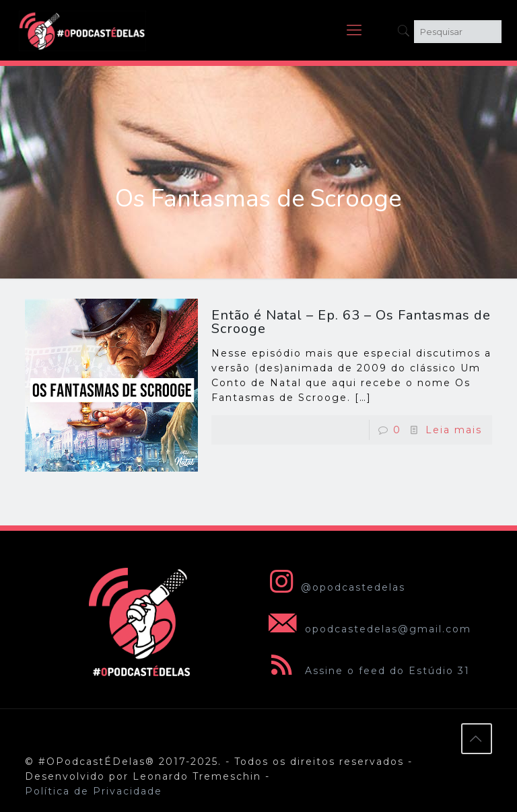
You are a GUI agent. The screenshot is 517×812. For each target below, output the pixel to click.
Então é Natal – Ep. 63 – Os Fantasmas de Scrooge (351, 322)
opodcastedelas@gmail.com (367, 629)
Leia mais (454, 430)
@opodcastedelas (334, 587)
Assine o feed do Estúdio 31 (367, 671)
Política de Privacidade (94, 791)
